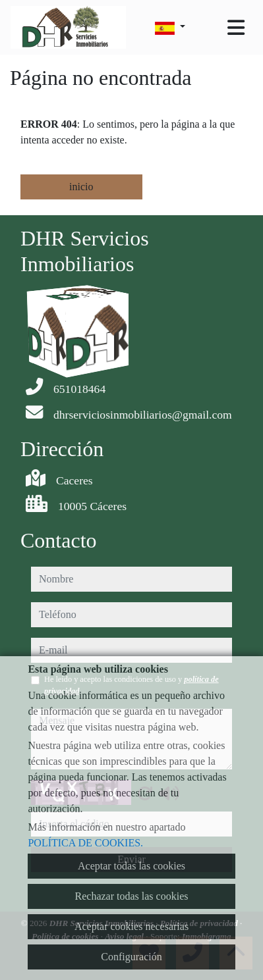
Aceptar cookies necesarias (131, 926)
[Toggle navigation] (236, 28)
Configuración (131, 957)
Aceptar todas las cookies (131, 866)
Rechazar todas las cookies (132, 896)
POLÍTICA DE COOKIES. (85, 843)
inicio (81, 187)
